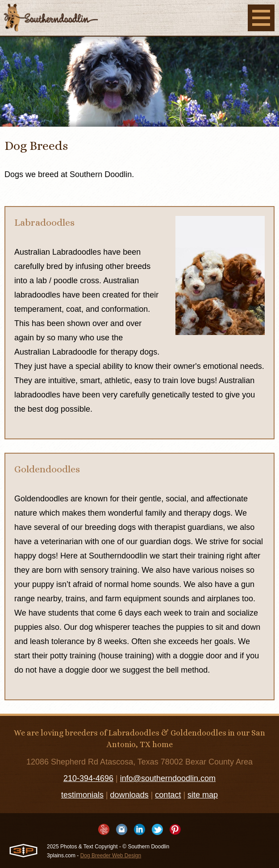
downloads (129, 795)
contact (168, 795)
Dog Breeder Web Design (111, 856)
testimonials (82, 795)
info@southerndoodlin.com (168, 778)
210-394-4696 (88, 778)
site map (203, 795)
